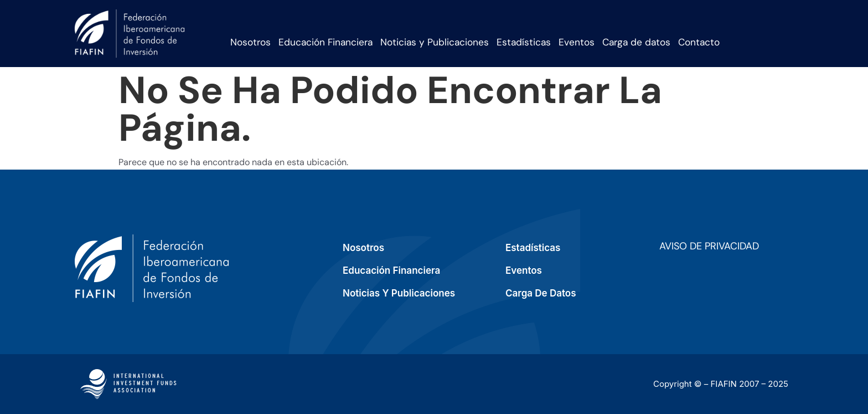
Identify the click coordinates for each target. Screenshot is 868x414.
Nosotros (250, 42)
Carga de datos (636, 42)
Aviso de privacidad (709, 246)
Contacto (699, 42)
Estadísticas (524, 42)
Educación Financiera (325, 42)
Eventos (577, 42)
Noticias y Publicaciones (435, 42)
